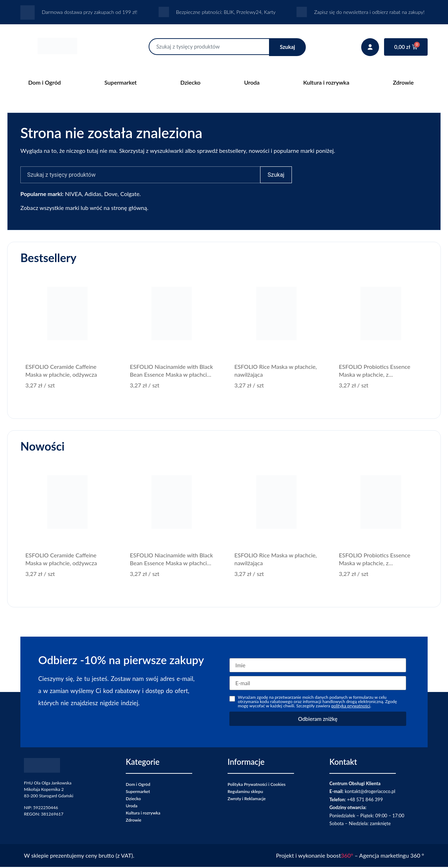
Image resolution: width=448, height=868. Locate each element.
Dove (111, 195)
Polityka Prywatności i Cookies (257, 785)
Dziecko (190, 82)
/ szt (40, 386)
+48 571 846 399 (365, 801)
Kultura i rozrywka (326, 82)
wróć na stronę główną (118, 209)
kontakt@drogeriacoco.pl (370, 792)
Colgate (130, 195)
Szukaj (287, 47)
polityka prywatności (351, 707)
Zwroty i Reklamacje (247, 800)
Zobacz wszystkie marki (50, 209)
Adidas (93, 195)
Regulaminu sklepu (245, 792)
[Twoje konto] (370, 47)
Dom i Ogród (44, 82)
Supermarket (120, 82)
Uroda (252, 82)
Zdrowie (403, 82)
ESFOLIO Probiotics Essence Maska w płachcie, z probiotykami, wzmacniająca (375, 375)
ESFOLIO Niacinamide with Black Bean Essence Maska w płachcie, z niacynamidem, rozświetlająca (172, 375)
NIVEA (74, 195)
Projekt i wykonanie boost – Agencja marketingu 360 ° (350, 856)
